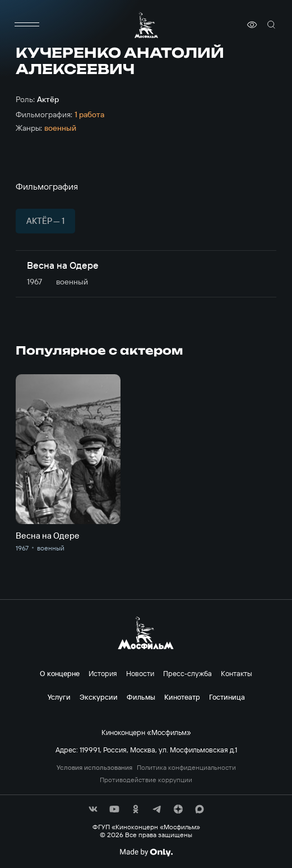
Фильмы (141, 697)
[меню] (27, 25)
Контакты (237, 673)
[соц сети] (93, 809)
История (103, 673)
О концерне (60, 673)
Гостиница (227, 697)
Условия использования (94, 768)
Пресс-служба (187, 673)
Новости (140, 673)
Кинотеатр (182, 697)
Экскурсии (99, 697)
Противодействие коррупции (146, 780)
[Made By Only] (146, 852)
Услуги (59, 697)
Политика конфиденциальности (186, 768)
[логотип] (146, 25)
